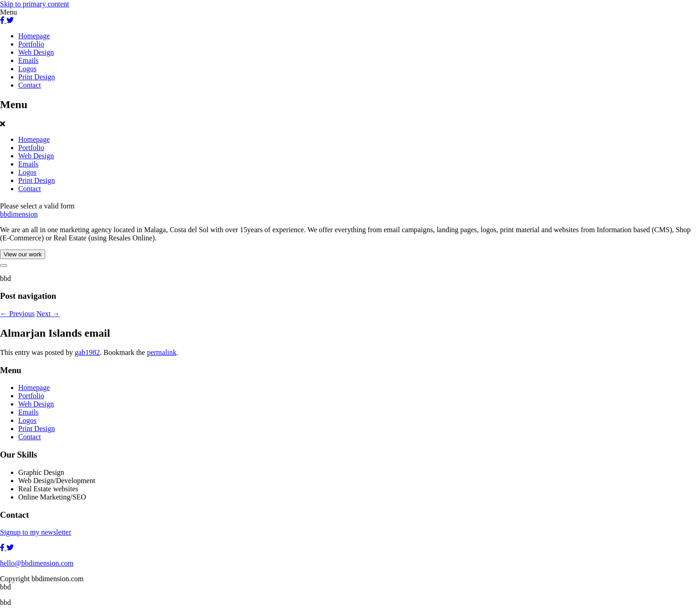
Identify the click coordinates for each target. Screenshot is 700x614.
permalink (162, 352)
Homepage (34, 36)
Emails (28, 60)
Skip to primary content (35, 4)
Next (48, 314)
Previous (17, 314)
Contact (30, 85)
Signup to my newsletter (36, 532)
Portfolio (31, 44)
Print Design (36, 77)
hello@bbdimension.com (37, 563)
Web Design (36, 52)
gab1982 (87, 352)
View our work (23, 254)
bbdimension (19, 214)
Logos (27, 69)
